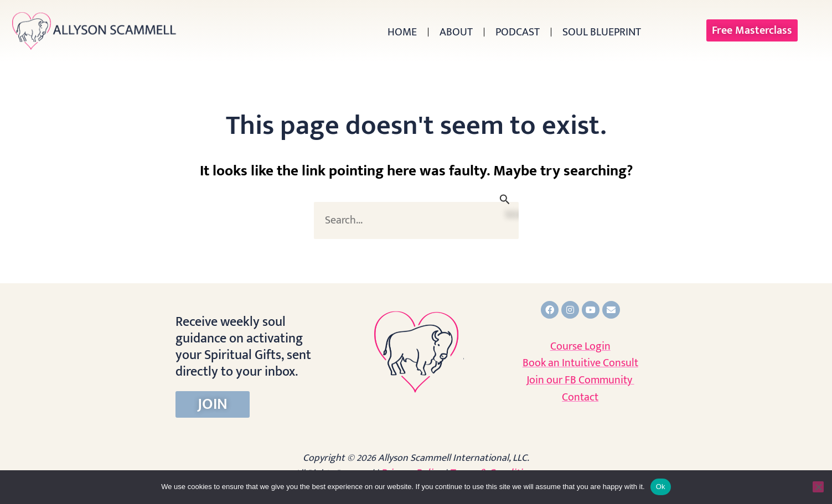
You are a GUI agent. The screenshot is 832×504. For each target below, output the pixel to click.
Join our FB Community (580, 380)
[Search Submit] (505, 199)
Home (402, 32)
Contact (580, 397)
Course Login (580, 346)
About (456, 32)
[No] (818, 487)
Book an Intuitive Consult (580, 363)
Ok (661, 487)
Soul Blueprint (602, 32)
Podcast (518, 32)
